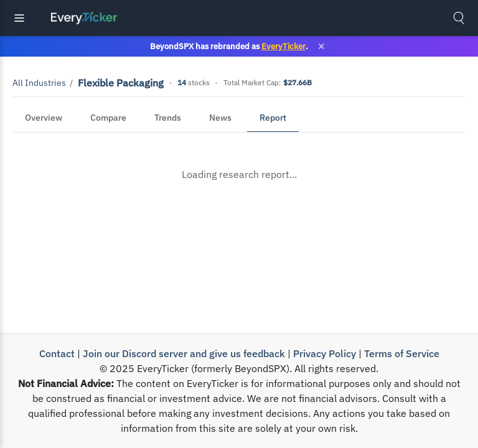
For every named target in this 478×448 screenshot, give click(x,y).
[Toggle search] (459, 18)
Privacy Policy (325, 353)
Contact (57, 353)
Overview (44, 117)
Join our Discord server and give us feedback (184, 353)
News (220, 117)
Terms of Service (402, 353)
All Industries (39, 83)
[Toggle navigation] (19, 18)
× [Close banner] (321, 46)
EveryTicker (284, 46)
